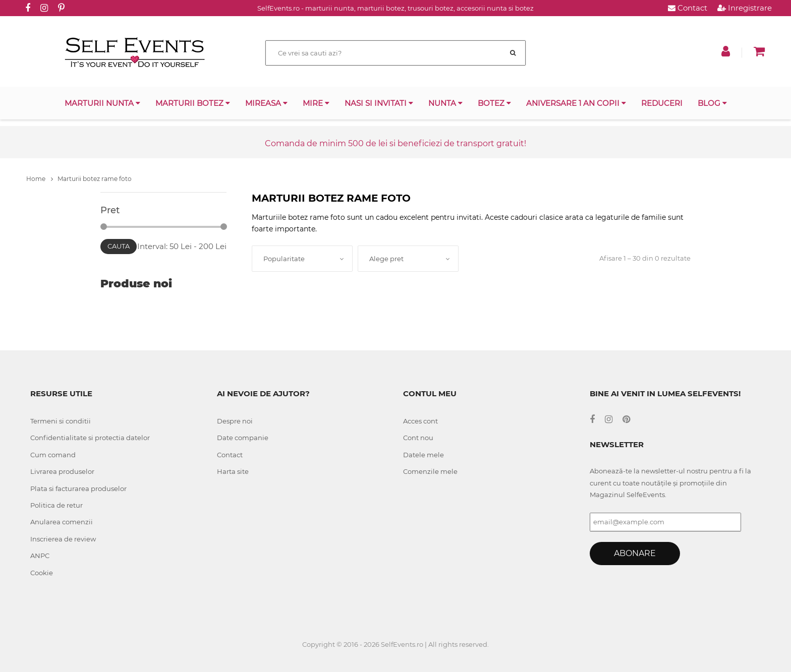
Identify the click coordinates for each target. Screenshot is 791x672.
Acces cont (420, 421)
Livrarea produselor (62, 471)
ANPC (40, 556)
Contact (688, 8)
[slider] (104, 227)
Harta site (233, 471)
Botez (494, 103)
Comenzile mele (430, 471)
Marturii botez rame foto (95, 179)
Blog (712, 103)
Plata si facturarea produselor (78, 488)
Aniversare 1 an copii (576, 103)
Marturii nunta (102, 103)
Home (40, 179)
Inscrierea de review (63, 539)
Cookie (42, 573)
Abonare (635, 553)
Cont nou (418, 438)
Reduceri (662, 103)
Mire (316, 103)
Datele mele (423, 455)
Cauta (119, 246)
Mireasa (266, 103)
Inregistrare (745, 8)
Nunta (445, 103)
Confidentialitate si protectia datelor (90, 438)
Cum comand (53, 455)
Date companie (243, 438)
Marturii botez (193, 103)
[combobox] (302, 259)
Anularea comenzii (62, 522)
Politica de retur (56, 505)
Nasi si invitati (379, 103)
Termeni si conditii (61, 421)
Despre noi (235, 421)
